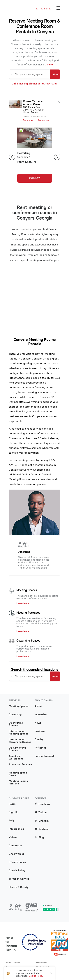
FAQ (11, 821)
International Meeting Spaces (19, 733)
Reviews (40, 731)
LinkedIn (42, 821)
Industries (41, 715)
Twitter (41, 812)
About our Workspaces (16, 757)
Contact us (16, 846)
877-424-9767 (44, 9)
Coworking (15, 715)
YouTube (42, 829)
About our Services (20, 764)
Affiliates (40, 748)
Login (12, 804)
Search (55, 74)
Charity (39, 740)
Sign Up (14, 812)
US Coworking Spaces (17, 749)
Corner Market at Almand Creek (33, 103)
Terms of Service (19, 879)
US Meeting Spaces (16, 724)
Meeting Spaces (27, 590)
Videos (13, 837)
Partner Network (45, 756)
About (38, 706)
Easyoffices (41, 963)
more (50, 65)
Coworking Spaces (28, 641)
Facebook (42, 804)
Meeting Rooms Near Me (18, 782)
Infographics (16, 829)
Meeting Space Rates (18, 774)
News (38, 723)
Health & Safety (19, 887)
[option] (35, 157)
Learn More (23, 603)
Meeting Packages (28, 613)
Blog (39, 837)
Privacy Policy (17, 862)
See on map (44, 120)
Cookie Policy (17, 871)
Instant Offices (13, 963)
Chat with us (17, 854)
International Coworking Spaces (20, 741)
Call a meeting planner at (34, 84)
